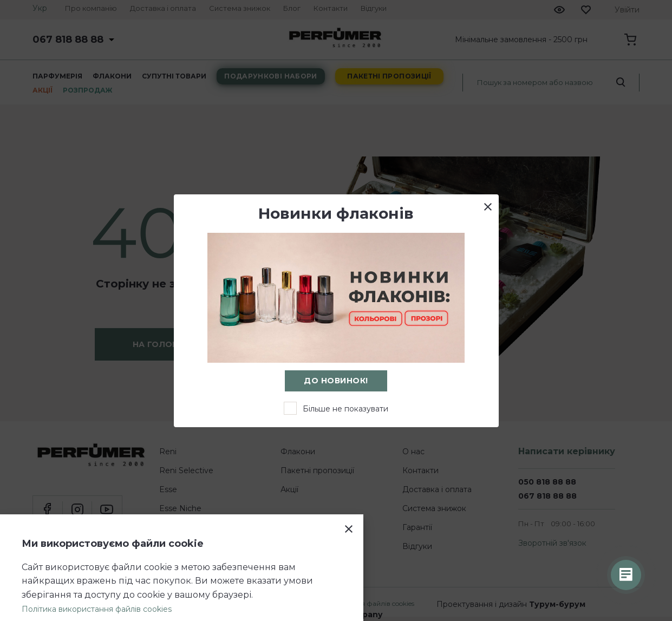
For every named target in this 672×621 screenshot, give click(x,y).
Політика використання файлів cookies (97, 609)
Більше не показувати (345, 409)
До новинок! (336, 381)
